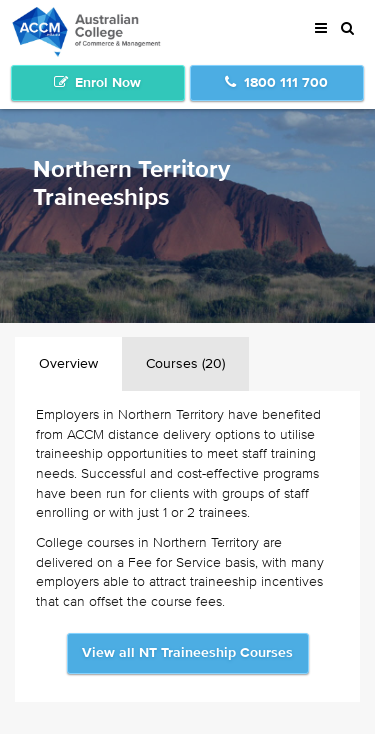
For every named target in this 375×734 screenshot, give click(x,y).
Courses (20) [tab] (185, 364)
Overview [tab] (68, 364)
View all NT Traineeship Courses (187, 653)
